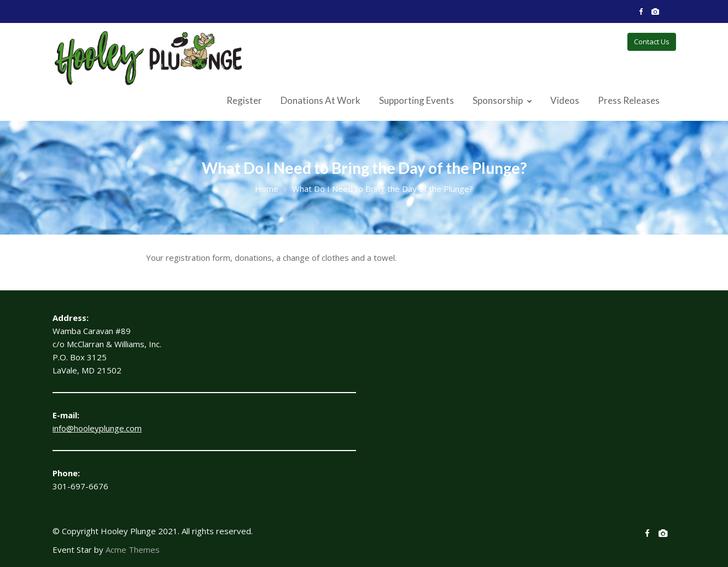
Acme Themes (133, 550)
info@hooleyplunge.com (97, 428)
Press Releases (629, 100)
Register (244, 100)
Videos (565, 100)
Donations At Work (321, 100)
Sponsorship (498, 100)
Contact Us (652, 42)
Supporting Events (417, 100)
